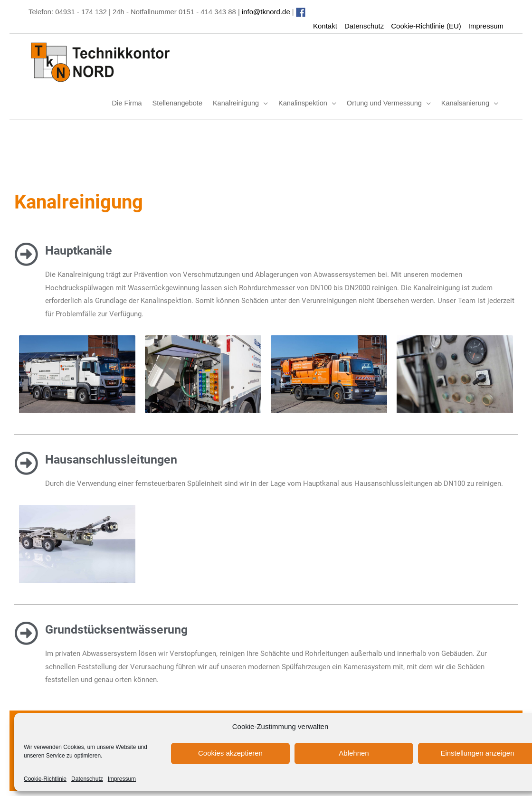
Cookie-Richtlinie (45, 779)
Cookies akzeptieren (230, 753)
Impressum (122, 779)
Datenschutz (87, 779)
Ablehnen (354, 753)
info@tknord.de (267, 12)
